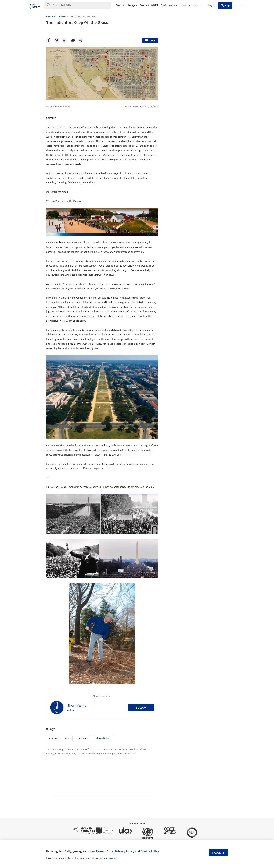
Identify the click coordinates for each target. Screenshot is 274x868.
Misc (67, 738)
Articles (53, 738)
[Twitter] (57, 40)
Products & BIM (149, 5)
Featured (83, 738)
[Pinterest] (81, 40)
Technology (201, 556)
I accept (218, 853)
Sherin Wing (77, 705)
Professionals (169, 5)
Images (133, 5)
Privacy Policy (125, 851)
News (183, 5)
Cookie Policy (150, 851)
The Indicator (103, 738)
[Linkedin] (65, 40)
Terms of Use (105, 851)
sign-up (112, 858)
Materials (220, 556)
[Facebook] (49, 40)
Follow (141, 708)
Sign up (225, 5)
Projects (121, 5)
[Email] (73, 40)
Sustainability (179, 556)
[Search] (82, 5)
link (58, 173)
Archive (194, 5)
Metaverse (177, 564)
